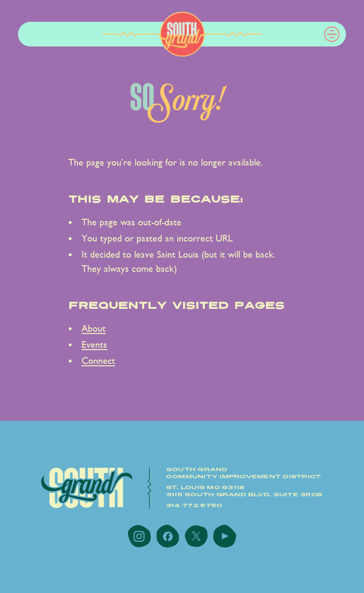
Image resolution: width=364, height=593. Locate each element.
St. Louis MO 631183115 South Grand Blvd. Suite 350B (245, 491)
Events (94, 345)
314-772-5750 (195, 506)
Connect (98, 361)
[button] (332, 34)
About (94, 329)
